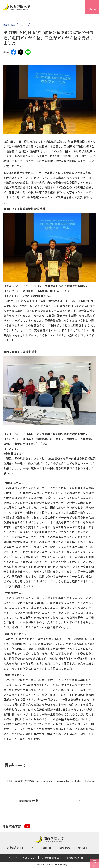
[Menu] (92, 7)
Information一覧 (29, 801)
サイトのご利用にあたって (18, 858)
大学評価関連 (49, 858)
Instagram (64, 848)
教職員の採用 (73, 858)
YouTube (82, 848)
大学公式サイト (15, 848)
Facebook (46, 848)
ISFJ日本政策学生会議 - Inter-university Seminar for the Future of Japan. (51, 781)
